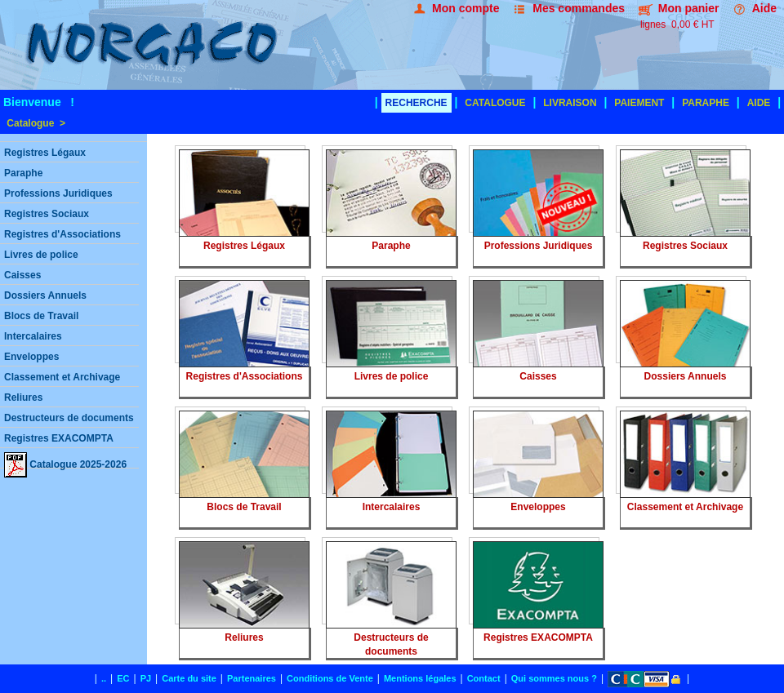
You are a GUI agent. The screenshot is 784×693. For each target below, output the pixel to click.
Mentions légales (420, 678)
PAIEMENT (639, 103)
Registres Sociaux (47, 214)
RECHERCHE (416, 103)
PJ (146, 678)
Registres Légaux (45, 153)
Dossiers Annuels (45, 295)
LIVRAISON (570, 103)
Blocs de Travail (41, 316)
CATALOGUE (495, 103)
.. (104, 678)
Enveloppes (31, 357)
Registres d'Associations (62, 234)
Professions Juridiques (58, 193)
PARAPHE (706, 103)
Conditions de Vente (330, 678)
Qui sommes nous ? (554, 678)
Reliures (23, 398)
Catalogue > (35, 123)
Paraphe (23, 173)
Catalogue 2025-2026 (65, 460)
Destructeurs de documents (69, 418)
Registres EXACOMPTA (59, 438)
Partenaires (252, 678)
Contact (484, 678)
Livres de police (41, 255)
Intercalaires (33, 336)
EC (123, 678)
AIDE (759, 103)
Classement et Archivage (62, 377)
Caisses (22, 275)
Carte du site (189, 678)
